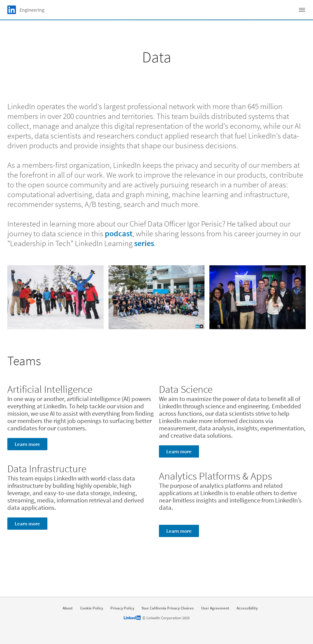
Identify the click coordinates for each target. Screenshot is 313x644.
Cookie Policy (92, 608)
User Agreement (215, 608)
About (68, 608)
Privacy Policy (122, 608)
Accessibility (247, 608)
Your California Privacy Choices (168, 608)
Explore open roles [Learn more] (155, 583)
